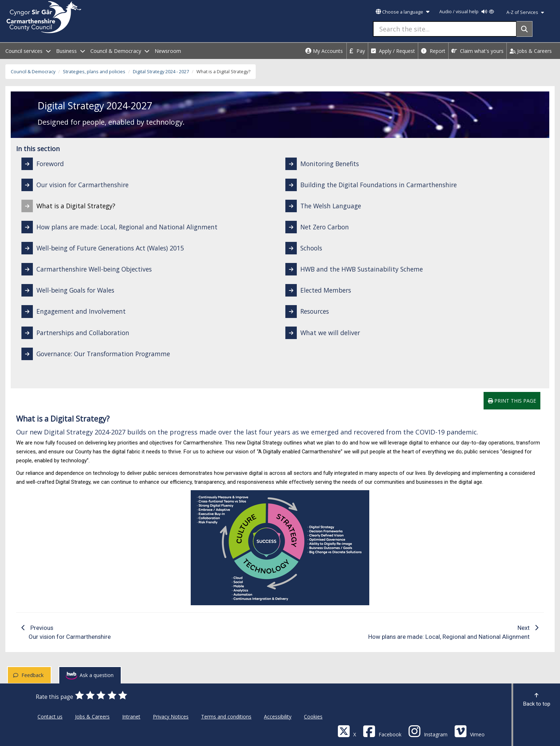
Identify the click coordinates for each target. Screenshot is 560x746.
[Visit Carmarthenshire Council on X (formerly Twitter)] (347, 731)
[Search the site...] (445, 29)
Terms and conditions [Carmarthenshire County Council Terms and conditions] (226, 717)
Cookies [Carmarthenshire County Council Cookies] (313, 717)
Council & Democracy (33, 72)
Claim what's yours (477, 51)
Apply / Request (393, 51)
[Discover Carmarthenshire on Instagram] (428, 731)
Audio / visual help (467, 12)
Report (433, 51)
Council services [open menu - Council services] (28, 51)
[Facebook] (382, 731)
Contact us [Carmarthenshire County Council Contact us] (50, 717)
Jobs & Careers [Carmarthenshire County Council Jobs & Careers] (92, 717)
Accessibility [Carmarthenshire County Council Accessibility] (278, 717)
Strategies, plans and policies (94, 72)
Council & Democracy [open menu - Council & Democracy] (120, 51)
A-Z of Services (525, 12)
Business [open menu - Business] (71, 51)
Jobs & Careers (531, 51)
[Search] (524, 29)
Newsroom (168, 51)
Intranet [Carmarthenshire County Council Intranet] (131, 717)
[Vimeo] (469, 731)
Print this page (512, 401)
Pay (357, 51)
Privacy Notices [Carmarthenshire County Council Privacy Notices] (171, 717)
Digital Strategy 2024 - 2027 (161, 72)
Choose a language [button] (402, 12)
